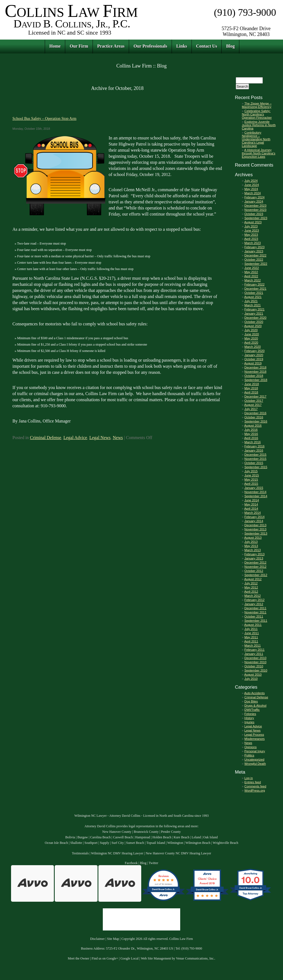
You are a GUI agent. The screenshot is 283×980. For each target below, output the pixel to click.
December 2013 (255, 525)
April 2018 (251, 392)
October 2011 (254, 616)
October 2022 (254, 260)
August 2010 (253, 675)
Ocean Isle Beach (56, 843)
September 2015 (256, 467)
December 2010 (255, 658)
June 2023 (251, 230)
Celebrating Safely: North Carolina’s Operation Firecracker (257, 114)
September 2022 (256, 264)
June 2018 (251, 384)
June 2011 (251, 633)
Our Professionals (150, 46)
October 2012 (254, 571)
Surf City (118, 843)
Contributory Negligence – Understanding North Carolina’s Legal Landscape (256, 139)
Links (182, 46)
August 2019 (253, 363)
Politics (249, 755)
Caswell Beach (123, 837)
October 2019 (254, 359)
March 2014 (252, 513)
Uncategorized (254, 759)
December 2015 (255, 455)
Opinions (250, 747)
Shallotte (76, 843)
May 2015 (251, 479)
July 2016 (251, 430)
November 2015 (255, 459)
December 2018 (255, 367)
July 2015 (251, 471)
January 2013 (254, 558)
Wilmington (175, 843)
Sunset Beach (135, 843)
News (118, 438)
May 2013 (251, 546)
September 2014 (256, 496)
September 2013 (256, 533)
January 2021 (254, 313)
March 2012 (252, 596)
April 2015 (251, 484)
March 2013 (252, 550)
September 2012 (256, 575)
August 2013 (253, 538)
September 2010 (256, 670)
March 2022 (252, 280)
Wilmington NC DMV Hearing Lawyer (117, 853)
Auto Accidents (255, 693)
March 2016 (252, 442)
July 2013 (251, 542)
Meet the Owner (78, 958)
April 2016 (251, 438)
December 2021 (255, 289)
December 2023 (255, 206)
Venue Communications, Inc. (195, 958)
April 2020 (251, 343)
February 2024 (254, 197)
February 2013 (254, 554)
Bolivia (70, 837)
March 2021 (252, 305)
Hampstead (143, 837)
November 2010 (255, 662)
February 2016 (254, 446)
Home (55, 46)
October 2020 (254, 322)
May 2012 (251, 587)
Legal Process (254, 735)
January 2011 (254, 654)
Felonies (250, 714)
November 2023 (255, 210)
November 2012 (255, 567)
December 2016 (255, 413)
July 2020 (251, 330)
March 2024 (252, 193)
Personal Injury (255, 751)
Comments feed (255, 786)
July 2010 (251, 679)
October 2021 (254, 293)
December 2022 (255, 255)
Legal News (100, 438)
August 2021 (253, 297)
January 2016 (254, 450)
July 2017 (251, 409)
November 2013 (255, 529)
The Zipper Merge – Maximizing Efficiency (257, 105)
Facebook (131, 863)
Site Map (113, 939)
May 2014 (251, 504)
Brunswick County (146, 832)
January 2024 (254, 201)
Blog (230, 46)
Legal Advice (75, 438)
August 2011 (253, 625)
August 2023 (253, 222)
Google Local (130, 958)
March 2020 (252, 347)
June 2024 (251, 185)
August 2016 (253, 426)
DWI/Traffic (252, 710)
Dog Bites (251, 701)
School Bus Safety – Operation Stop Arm (44, 118)
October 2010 (254, 666)
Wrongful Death (255, 764)
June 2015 (251, 475)
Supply (104, 843)
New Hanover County (117, 832)
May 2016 (251, 434)
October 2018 (254, 376)
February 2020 (254, 351)
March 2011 (252, 645)
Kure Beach (181, 837)
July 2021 (251, 301)
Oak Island (210, 837)
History (249, 718)
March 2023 (252, 243)
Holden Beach (162, 837)
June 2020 (251, 334)
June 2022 (251, 268)
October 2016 (254, 417)
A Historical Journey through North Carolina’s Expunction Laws (259, 153)
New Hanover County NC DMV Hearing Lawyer (178, 853)
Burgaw (83, 837)
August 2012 (253, 579)
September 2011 (256, 621)
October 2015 (254, 463)
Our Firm (79, 46)
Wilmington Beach (198, 843)
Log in (248, 778)
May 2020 (251, 338)
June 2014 (251, 500)
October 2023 (254, 214)
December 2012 (255, 562)
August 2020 (253, 326)
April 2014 (251, 509)
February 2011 (254, 650)
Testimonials (80, 853)
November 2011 (255, 612)
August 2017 (253, 405)
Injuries (249, 722)
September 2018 (256, 380)
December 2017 (255, 396)
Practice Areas (111, 46)
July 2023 (251, 226)
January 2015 (254, 488)
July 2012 (251, 583)
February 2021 (254, 309)
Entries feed (253, 782)
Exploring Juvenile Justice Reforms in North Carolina (259, 125)
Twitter (153, 863)
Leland (196, 837)
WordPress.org (255, 790)
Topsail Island (155, 843)
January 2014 (254, 521)
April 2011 (251, 641)
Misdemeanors (254, 739)
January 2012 (254, 604)
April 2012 (251, 592)
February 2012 (254, 600)
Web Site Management (156, 958)
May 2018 (251, 388)
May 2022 (251, 272)
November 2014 (255, 492)
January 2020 (254, 355)
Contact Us (207, 46)
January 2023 (254, 251)
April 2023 (251, 239)
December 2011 (255, 608)
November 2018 (255, 372)
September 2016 (256, 421)
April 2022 (251, 276)
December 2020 (255, 318)
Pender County (171, 832)
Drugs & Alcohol (255, 706)
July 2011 (251, 629)
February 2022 (254, 284)
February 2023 (254, 247)
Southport (91, 843)
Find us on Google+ (105, 958)
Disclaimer (97, 939)
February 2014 (254, 517)
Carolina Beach (100, 837)
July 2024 (251, 181)
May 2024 (251, 189)
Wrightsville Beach (226, 843)
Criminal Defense (45, 438)
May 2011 (251, 637)
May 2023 (251, 235)
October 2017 (254, 401)
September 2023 (256, 218)
